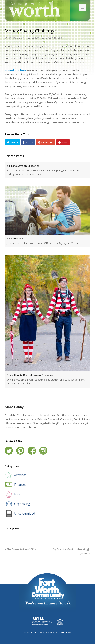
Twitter (9, 451)
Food (18, 494)
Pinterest (20, 451)
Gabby (35, 38)
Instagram (43, 451)
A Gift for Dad (15, 239)
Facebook (32, 451)
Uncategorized (54, 38)
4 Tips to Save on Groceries (23, 166)
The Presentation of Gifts (20, 549)
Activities (20, 475)
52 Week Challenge (16, 70)
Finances (20, 485)
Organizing (22, 504)
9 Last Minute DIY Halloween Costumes (30, 375)
